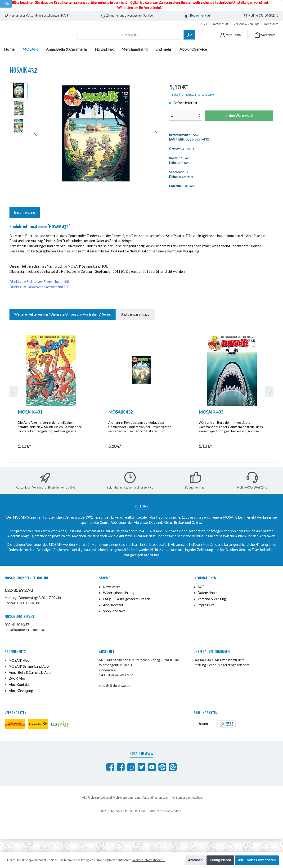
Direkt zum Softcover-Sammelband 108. (40, 295)
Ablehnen (195, 860)
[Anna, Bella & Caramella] (173, 780)
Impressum (271, 24)
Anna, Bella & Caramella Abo (30, 686)
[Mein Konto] (230, 42)
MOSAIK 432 (120, 425)
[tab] (25, 226)
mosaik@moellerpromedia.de (27, 643)
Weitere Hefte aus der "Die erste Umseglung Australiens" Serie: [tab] (63, 328)
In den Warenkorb (239, 129)
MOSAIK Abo (19, 674)
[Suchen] (189, 41)
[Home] (9, 62)
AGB (204, 24)
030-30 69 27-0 (19, 604)
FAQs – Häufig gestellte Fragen (127, 612)
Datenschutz (220, 24)
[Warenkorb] (265, 42)
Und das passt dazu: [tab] (135, 328)
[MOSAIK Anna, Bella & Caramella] (121, 780)
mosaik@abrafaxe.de (115, 699)
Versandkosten (152, 811)
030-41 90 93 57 (17, 638)
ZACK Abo (17, 692)
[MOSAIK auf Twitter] (141, 780)
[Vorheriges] (36, 147)
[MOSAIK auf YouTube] (152, 780)
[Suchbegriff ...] (130, 41)
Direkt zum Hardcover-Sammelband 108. (40, 300)
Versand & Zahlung (246, 24)
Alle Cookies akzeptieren (257, 860)
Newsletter (112, 600)
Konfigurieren (220, 860)
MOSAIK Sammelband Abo (29, 680)
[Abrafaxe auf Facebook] (110, 780)
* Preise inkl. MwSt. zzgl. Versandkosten (192, 108)
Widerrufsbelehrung (119, 606)
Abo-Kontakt (113, 618)
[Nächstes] (156, 147)
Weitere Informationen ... (149, 860)
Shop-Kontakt (114, 624)
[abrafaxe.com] (162, 780)
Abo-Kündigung (21, 704)
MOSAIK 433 (211, 425)
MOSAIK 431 (30, 425)
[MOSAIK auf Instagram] (131, 780)
